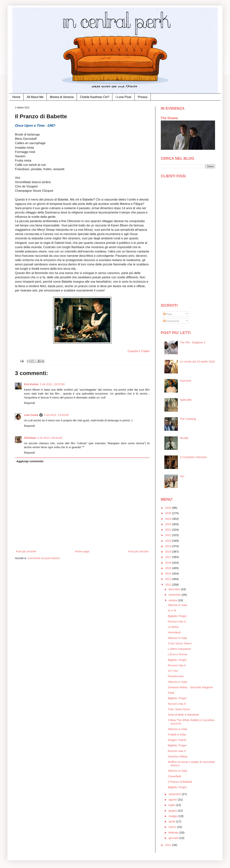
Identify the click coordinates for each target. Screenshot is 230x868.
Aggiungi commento (30, 461)
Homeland (174, 632)
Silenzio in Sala (178, 605)
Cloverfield (175, 776)
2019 (169, 546)
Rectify (184, 438)
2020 (169, 541)
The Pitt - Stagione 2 (193, 342)
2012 (169, 585)
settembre (175, 794)
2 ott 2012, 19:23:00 (52, 384)
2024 (169, 519)
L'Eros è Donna (178, 654)
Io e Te (172, 610)
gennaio (174, 838)
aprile (172, 821)
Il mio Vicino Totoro (180, 643)
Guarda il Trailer (139, 351)
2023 (169, 524)
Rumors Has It (177, 621)
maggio (173, 816)
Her (182, 476)
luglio (172, 805)
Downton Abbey (178, 756)
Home (16, 97)
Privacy (143, 97)
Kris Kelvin (31, 384)
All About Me (35, 97)
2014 (169, 573)
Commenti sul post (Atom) (44, 558)
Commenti (171, 321)
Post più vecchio (138, 551)
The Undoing (188, 419)
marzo (173, 827)
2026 (169, 508)
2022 (169, 530)
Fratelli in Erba (177, 734)
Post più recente (26, 551)
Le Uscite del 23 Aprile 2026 (197, 361)
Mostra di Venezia (62, 97)
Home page (82, 551)
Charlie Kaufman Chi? (95, 97)
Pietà (171, 693)
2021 (169, 535)
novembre (175, 595)
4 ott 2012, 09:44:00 (50, 438)
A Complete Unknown (193, 457)
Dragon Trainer (177, 740)
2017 (169, 557)
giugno (173, 811)
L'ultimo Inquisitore (180, 649)
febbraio (174, 832)
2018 (169, 552)
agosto (173, 799)
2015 (169, 568)
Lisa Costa (31, 415)
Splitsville (186, 400)
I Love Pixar (123, 97)
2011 (169, 845)
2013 (169, 579)
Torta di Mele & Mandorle (184, 715)
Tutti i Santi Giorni (179, 709)
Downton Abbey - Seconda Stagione (190, 687)
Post (168, 314)
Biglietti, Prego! (177, 616)
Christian (30, 438)
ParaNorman (176, 676)
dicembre (175, 589)
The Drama (169, 118)
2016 (169, 563)
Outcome (186, 381)
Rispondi (29, 403)
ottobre (173, 600)
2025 (169, 513)
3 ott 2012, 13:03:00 (56, 415)
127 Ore (173, 671)
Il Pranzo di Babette (180, 782)
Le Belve (173, 627)
